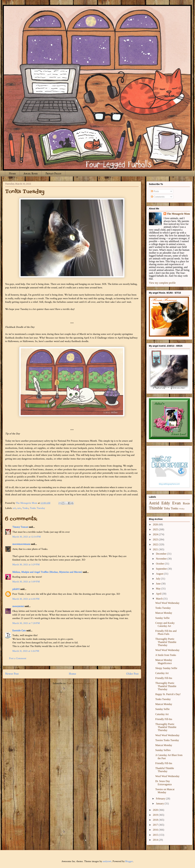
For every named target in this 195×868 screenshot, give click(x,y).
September (162, 569)
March (160, 599)
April (159, 594)
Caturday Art (162, 673)
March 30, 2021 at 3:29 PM (26, 565)
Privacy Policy (53, 173)
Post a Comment (18, 658)
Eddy (166, 503)
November (162, 559)
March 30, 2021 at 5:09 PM (26, 582)
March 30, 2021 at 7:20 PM (26, 623)
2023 (156, 539)
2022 (156, 544)
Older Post (132, 674)
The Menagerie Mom (178, 214)
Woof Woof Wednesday (167, 603)
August (160, 574)
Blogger (129, 861)
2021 (156, 549)
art (14, 508)
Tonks (25, 508)
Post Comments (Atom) (79, 683)
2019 (156, 815)
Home (12, 173)
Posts (155, 191)
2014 (156, 840)
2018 (156, 820)
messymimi (18, 606)
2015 (156, 835)
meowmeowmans (21, 544)
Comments (158, 197)
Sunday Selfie (162, 618)
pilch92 (16, 589)
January (160, 804)
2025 (156, 529)
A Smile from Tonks (166, 655)
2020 (156, 810)
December (162, 554)
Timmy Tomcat (20, 527)
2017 (156, 825)
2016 (156, 830)
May (159, 589)
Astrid (154, 503)
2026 (156, 524)
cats (19, 508)
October (160, 564)
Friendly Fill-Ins (164, 678)
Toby (167, 508)
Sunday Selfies (163, 750)
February (161, 799)
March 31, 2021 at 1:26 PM (26, 651)
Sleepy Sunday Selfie (166, 668)
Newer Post (12, 674)
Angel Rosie (31, 173)
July (158, 579)
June (159, 584)
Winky (182, 509)
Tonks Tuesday (37, 508)
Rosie (186, 503)
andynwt (107, 861)
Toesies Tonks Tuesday (167, 740)
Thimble (156, 508)
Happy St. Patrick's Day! (168, 694)
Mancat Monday (164, 613)
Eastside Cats (19, 631)
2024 (156, 534)
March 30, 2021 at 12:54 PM (26, 537)
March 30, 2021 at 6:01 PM (26, 599)
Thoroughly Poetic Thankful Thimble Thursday (166, 642)
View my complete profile (162, 283)
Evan (177, 503)
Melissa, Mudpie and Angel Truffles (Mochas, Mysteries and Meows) (47, 572)
